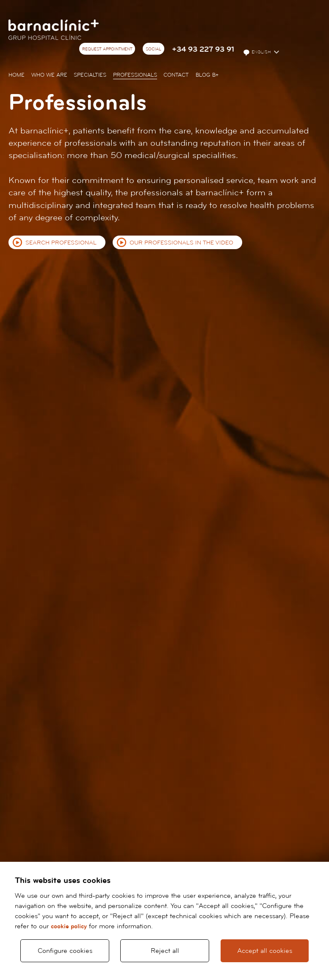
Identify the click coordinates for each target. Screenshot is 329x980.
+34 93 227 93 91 (203, 49)
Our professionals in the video (181, 243)
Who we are (49, 75)
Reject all (165, 951)
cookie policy (69, 926)
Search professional (61, 243)
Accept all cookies (265, 951)
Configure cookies (65, 951)
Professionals (135, 75)
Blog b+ (207, 75)
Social (153, 49)
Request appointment (107, 49)
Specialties (90, 75)
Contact (176, 75)
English (258, 53)
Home (17, 75)
